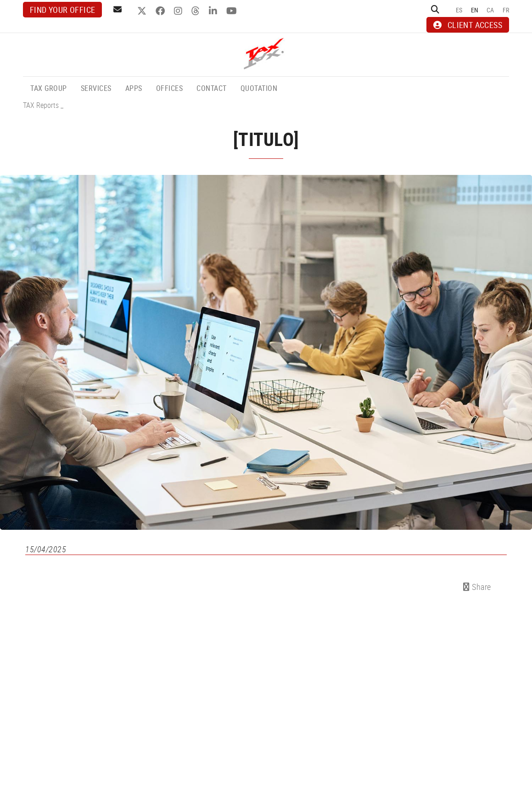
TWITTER (143, 11)
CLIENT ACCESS (468, 25)
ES (459, 10)
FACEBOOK (161, 11)
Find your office (62, 10)
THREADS (197, 11)
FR (506, 10)
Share (477, 587)
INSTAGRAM (179, 11)
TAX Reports (41, 105)
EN (475, 10)
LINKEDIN (214, 11)
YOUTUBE (233, 11)
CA (490, 10)
